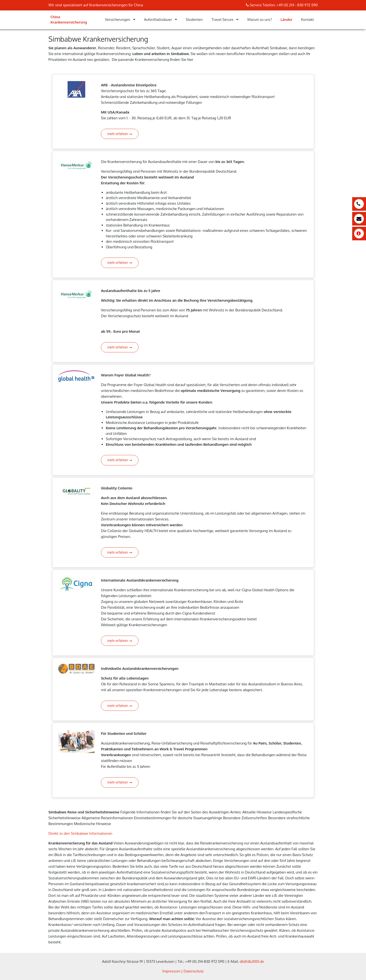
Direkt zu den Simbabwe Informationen (81, 833)
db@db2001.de (252, 961)
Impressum (171, 971)
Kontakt (308, 20)
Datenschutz (194, 971)
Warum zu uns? (259, 20)
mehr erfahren (120, 134)
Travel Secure (223, 20)
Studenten (194, 20)
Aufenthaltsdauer (158, 20)
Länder (287, 20)
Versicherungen (118, 20)
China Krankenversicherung (69, 20)
